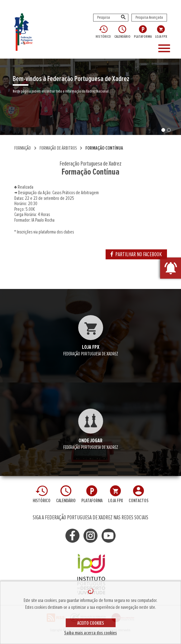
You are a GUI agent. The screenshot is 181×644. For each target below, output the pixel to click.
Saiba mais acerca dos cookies (90, 633)
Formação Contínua (104, 148)
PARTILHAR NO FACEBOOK (136, 254)
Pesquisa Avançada (149, 17)
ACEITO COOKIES (91, 623)
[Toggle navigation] (167, 49)
